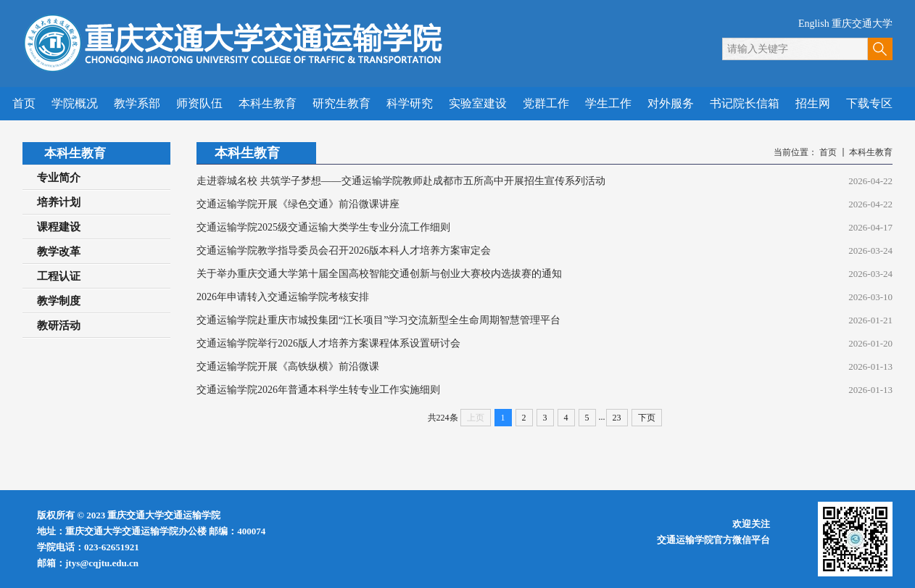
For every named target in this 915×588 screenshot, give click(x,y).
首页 (828, 152)
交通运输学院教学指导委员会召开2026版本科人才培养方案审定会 (344, 250)
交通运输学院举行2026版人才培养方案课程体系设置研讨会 (328, 343)
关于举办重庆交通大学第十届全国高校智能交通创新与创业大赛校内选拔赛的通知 (379, 274)
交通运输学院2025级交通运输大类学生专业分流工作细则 (323, 227)
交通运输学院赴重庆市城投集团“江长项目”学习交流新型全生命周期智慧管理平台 (378, 320)
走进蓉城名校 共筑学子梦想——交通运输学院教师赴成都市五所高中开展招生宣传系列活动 (401, 181)
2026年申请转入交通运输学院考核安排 (283, 297)
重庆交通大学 (862, 24)
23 (617, 418)
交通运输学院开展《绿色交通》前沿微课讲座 (298, 204)
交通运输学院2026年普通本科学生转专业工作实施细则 (318, 390)
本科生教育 (871, 152)
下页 (647, 418)
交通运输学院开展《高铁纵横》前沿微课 (288, 367)
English (814, 24)
